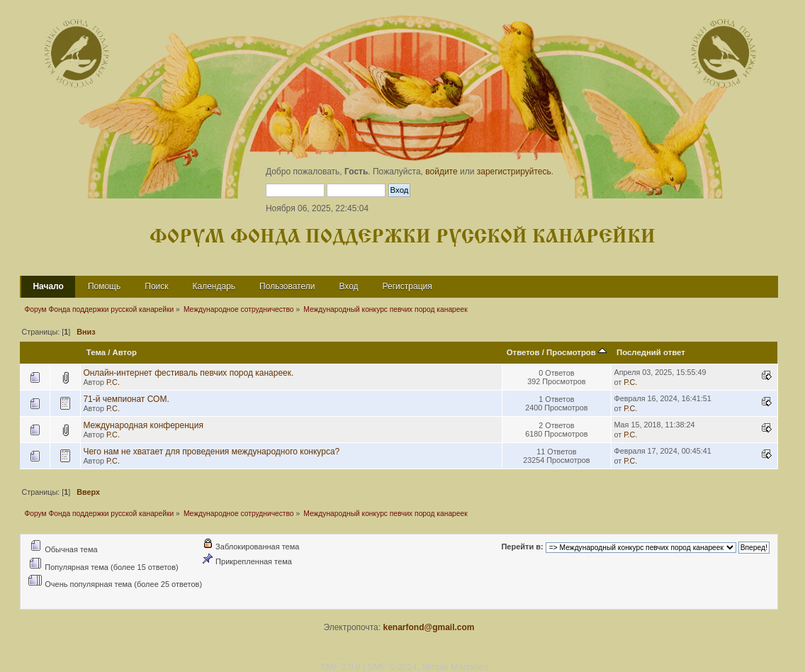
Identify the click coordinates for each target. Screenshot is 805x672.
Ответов (523, 352)
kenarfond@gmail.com (428, 627)
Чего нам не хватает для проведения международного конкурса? (211, 452)
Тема (96, 352)
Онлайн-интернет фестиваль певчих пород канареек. (188, 373)
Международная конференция (143, 425)
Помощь (104, 286)
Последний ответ (651, 352)
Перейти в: (522, 547)
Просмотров (576, 352)
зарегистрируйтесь (514, 172)
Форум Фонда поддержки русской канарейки (402, 237)
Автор (125, 352)
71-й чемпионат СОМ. (126, 399)
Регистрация (407, 286)
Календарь (214, 286)
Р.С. (113, 382)
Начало (48, 286)
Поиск (156, 286)
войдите (441, 172)
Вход (348, 286)
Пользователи (287, 286)
